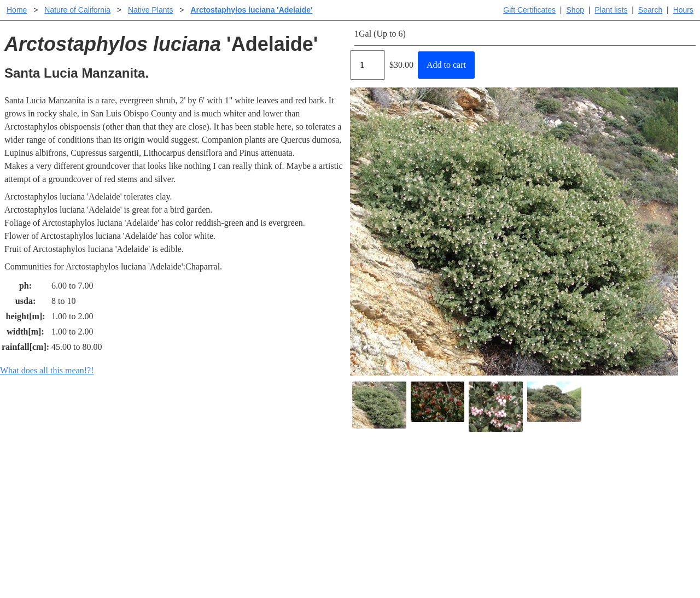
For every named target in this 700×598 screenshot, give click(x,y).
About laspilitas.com (528, 506)
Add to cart (446, 65)
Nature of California (77, 10)
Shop (575, 10)
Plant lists (611, 10)
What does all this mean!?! (47, 370)
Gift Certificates (529, 10)
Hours (683, 10)
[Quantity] (367, 65)
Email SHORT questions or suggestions (284, 563)
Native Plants (150, 10)
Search (650, 10)
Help (361, 471)
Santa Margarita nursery (534, 489)
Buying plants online (389, 489)
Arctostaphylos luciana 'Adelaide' (251, 10)
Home (17, 10)
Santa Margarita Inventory (538, 471)
